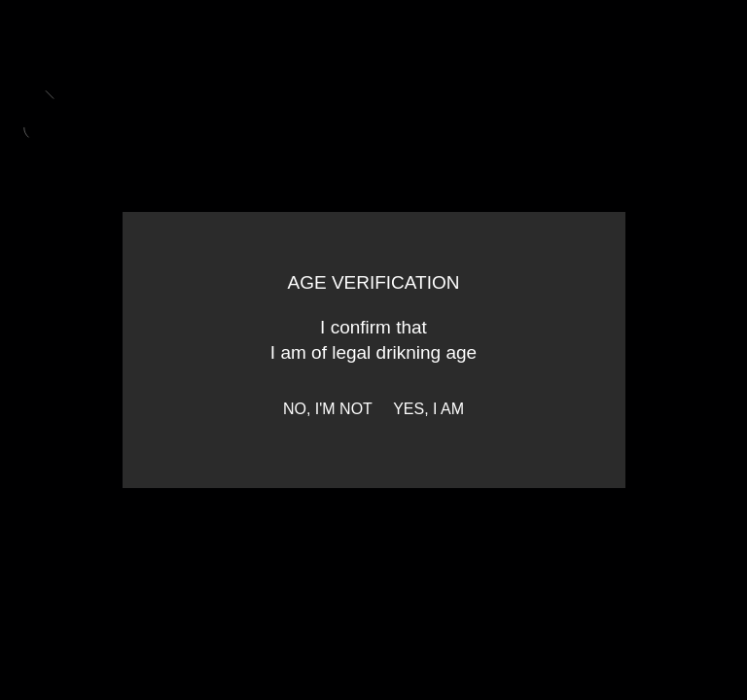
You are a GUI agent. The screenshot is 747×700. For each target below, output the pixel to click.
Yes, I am (428, 409)
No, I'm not (328, 409)
